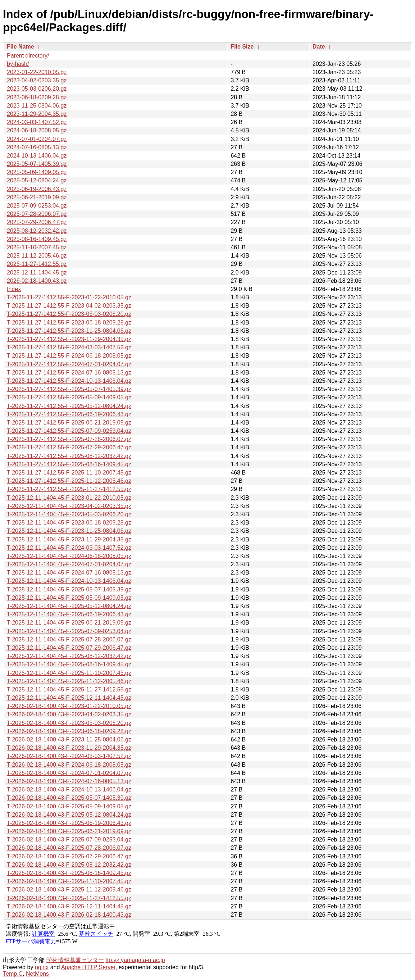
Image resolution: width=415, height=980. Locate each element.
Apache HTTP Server (88, 967)
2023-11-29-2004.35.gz (37, 114)
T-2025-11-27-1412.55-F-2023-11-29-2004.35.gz (69, 339)
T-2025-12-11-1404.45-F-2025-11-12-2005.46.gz (69, 681)
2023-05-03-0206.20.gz (37, 89)
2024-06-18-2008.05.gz (37, 130)
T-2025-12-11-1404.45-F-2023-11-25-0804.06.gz (69, 531)
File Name (20, 47)
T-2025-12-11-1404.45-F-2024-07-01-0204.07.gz (69, 564)
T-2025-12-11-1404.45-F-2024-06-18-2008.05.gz (69, 556)
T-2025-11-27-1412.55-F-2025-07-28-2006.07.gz (69, 439)
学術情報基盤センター (75, 960)
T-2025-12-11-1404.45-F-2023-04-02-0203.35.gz (69, 506)
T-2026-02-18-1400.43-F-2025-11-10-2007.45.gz (69, 881)
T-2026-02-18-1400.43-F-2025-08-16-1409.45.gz (69, 873)
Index (14, 289)
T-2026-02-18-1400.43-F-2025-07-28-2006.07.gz (69, 848)
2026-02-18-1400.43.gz (37, 281)
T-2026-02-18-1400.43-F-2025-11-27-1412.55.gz (69, 898)
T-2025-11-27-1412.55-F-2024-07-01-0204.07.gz (69, 364)
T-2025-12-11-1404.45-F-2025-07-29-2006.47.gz (69, 648)
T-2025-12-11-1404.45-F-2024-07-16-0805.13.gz (69, 573)
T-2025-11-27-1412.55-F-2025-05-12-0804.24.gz (69, 406)
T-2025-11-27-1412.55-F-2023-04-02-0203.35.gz (69, 306)
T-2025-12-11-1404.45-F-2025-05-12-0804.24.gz (69, 606)
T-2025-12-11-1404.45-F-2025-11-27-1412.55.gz (69, 689)
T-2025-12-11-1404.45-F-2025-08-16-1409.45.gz (69, 664)
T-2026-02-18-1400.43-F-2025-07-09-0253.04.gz (69, 840)
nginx (42, 967)
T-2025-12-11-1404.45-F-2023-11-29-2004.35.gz (69, 539)
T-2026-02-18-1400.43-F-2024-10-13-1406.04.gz (69, 790)
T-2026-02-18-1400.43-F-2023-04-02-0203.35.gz (69, 714)
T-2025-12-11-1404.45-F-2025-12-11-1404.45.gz (69, 698)
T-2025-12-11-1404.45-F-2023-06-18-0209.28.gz (69, 523)
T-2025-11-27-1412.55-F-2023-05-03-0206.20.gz (69, 314)
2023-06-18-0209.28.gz (37, 97)
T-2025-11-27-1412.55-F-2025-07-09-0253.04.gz (69, 431)
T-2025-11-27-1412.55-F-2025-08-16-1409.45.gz (69, 464)
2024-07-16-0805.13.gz (37, 147)
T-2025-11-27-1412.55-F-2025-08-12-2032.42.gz (69, 456)
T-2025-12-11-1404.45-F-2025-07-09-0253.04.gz (69, 631)
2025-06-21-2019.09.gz (37, 197)
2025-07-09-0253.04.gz (37, 206)
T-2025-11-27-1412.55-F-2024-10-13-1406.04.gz (69, 381)
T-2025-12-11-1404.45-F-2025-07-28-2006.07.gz (69, 639)
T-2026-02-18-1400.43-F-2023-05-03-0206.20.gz (69, 723)
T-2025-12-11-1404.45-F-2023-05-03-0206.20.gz (69, 514)
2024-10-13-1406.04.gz (37, 156)
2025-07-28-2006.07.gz (37, 214)
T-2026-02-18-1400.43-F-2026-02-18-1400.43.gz (69, 915)
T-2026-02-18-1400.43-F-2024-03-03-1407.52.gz (69, 756)
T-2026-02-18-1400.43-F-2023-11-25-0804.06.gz (69, 739)
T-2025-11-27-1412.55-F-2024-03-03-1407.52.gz (69, 347)
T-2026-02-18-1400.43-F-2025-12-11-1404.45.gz (69, 906)
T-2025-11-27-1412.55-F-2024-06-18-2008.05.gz (69, 356)
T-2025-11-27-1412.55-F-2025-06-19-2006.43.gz (69, 414)
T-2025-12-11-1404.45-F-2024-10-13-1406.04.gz (69, 581)
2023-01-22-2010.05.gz (37, 72)
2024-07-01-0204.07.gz (37, 139)
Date (319, 47)
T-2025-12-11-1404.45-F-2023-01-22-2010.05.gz (69, 498)
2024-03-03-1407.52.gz (37, 122)
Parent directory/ (28, 56)
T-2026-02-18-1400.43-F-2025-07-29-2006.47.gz (69, 856)
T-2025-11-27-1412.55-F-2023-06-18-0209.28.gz (69, 323)
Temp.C (13, 974)
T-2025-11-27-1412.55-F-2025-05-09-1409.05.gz (69, 397)
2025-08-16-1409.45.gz (37, 239)
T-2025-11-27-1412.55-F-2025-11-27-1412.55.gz (69, 489)
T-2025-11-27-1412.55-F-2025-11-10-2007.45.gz (69, 473)
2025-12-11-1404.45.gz (37, 273)
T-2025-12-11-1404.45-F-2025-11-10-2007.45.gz (69, 673)
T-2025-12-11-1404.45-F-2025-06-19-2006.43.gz (69, 614)
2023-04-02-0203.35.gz (37, 80)
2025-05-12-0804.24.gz (37, 180)
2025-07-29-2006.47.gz (37, 222)
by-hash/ (18, 64)
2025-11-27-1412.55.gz (37, 264)
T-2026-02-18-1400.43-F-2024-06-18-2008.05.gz (69, 765)
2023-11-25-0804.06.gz (37, 106)
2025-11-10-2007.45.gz (37, 247)
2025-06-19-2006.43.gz (37, 189)
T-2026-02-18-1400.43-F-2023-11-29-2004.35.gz (69, 748)
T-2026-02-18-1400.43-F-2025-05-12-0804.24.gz (69, 815)
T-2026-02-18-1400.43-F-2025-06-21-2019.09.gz (69, 831)
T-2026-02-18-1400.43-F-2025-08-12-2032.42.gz (69, 865)
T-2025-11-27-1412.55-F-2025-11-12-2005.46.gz (69, 481)
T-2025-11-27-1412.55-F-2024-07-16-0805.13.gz (69, 373)
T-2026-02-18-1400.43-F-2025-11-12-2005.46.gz (69, 890)
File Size (242, 47)
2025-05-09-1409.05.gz (37, 172)
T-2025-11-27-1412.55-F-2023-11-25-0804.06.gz (69, 331)
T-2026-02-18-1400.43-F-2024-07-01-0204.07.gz (69, 773)
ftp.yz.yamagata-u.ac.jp (135, 960)
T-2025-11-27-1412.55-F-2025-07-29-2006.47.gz (69, 447)
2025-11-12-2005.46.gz (37, 256)
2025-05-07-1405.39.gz (37, 164)
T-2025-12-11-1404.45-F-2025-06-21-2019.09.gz (69, 623)
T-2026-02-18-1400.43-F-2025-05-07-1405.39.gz (69, 798)
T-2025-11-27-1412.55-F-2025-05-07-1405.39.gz (69, 389)
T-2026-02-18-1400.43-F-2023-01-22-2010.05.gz (69, 706)
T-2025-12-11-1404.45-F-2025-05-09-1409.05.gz (69, 598)
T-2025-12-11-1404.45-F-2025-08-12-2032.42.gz (69, 656)
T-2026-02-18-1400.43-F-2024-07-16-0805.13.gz (69, 781)
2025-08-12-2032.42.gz (37, 231)
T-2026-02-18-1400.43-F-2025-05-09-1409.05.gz (69, 806)
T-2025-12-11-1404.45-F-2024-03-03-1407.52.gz (69, 548)
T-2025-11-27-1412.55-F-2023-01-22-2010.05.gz (69, 297)
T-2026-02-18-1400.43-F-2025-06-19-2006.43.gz (69, 823)
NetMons (37, 974)
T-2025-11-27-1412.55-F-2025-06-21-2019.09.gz (69, 423)
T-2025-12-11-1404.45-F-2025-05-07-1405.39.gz (69, 589)
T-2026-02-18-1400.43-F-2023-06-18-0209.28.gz (69, 731)
